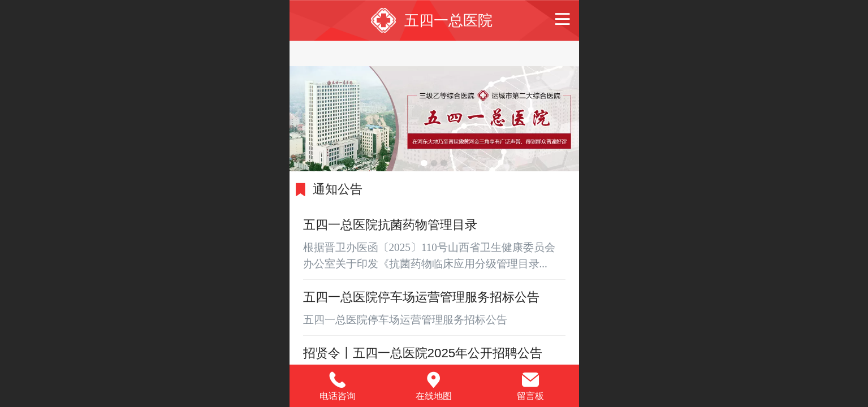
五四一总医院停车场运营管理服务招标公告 (421, 297)
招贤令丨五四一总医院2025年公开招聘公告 (423, 353)
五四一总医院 (448, 20)
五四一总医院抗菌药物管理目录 (390, 225)
